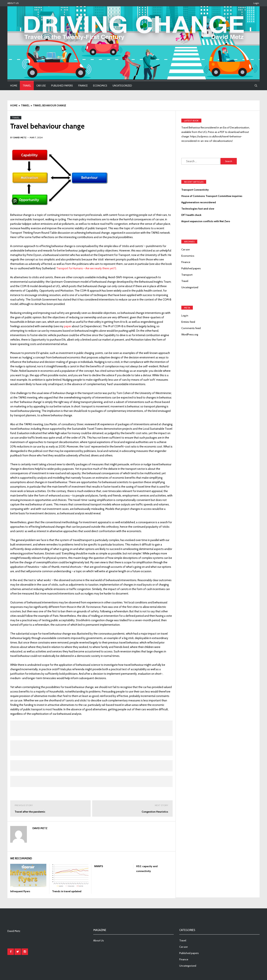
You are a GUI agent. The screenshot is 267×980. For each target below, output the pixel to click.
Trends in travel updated (67, 891)
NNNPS (99, 866)
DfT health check (191, 215)
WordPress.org (190, 334)
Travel (27, 86)
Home (14, 86)
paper (68, 326)
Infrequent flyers (20, 891)
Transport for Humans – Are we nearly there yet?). (86, 268)
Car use (41, 86)
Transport (187, 275)
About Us (13, 3)
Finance (83, 86)
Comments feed (191, 328)
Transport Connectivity (195, 190)
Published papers (62, 86)
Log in (185, 316)
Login (256, 3)
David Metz (40, 828)
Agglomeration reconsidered (199, 202)
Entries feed (188, 322)
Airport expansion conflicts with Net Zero (206, 221)
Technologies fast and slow (198, 209)
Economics (100, 86)
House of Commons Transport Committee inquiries (212, 196)
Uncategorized (122, 86)
